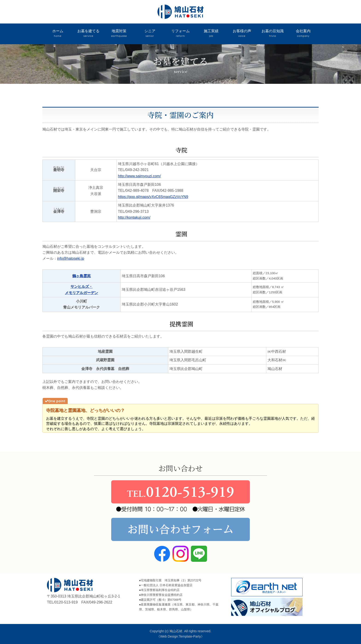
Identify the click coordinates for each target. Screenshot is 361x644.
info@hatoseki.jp (71, 258)
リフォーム (180, 34)
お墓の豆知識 (272, 34)
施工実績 (211, 34)
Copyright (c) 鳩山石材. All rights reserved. (180, 631)
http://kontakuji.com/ (134, 217)
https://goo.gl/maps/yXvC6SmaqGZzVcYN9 (153, 197)
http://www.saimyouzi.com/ (140, 176)
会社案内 (303, 34)
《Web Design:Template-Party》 (181, 636)
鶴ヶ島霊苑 (82, 276)
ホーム (58, 34)
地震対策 (119, 34)
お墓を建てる (88, 34)
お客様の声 (242, 34)
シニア (150, 34)
